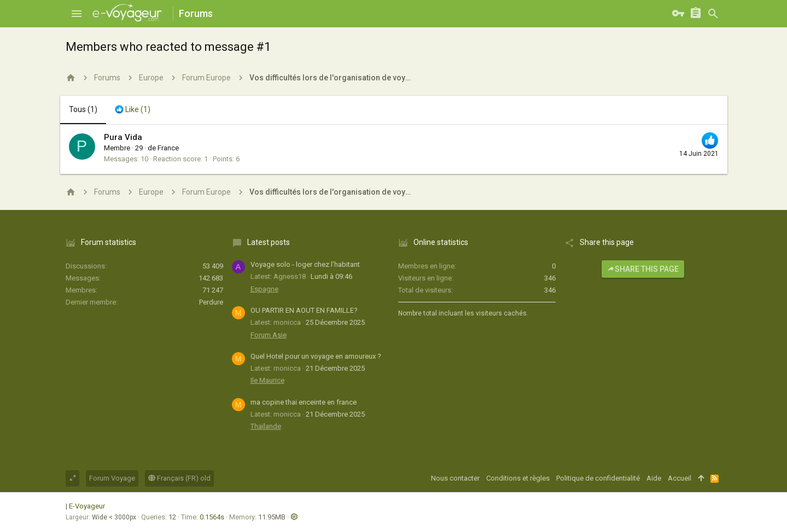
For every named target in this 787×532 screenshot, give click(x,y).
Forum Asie (269, 335)
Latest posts (269, 242)
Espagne (264, 289)
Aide (654, 478)
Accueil (680, 478)
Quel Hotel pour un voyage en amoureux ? (316, 356)
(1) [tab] (83, 109)
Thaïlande (266, 426)
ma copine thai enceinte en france (304, 402)
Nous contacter (455, 478)
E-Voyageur (87, 506)
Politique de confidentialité (598, 478)
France (168, 148)
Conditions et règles (518, 478)
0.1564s (212, 517)
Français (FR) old (179, 478)
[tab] (133, 110)
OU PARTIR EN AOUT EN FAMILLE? (304, 310)
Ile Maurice (267, 380)
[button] (77, 14)
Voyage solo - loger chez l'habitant (305, 264)
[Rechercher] (713, 14)
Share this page (643, 269)
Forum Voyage (112, 478)
